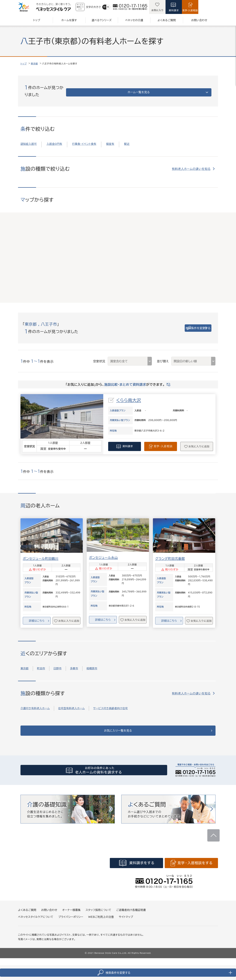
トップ (24, 64)
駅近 (127, 140)
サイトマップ (126, 919)
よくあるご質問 (27, 912)
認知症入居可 (29, 140)
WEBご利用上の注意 (101, 919)
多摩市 (74, 665)
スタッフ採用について (98, 912)
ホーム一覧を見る (184, 89)
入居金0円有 (54, 140)
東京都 (34, 64)
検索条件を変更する (189, 324)
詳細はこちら (37, 617)
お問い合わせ (49, 912)
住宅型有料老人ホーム (72, 705)
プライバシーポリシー (71, 919)
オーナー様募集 (71, 912)
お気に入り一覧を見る (118, 729)
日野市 (58, 665)
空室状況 (99, 357)
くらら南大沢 (129, 396)
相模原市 (92, 665)
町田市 (41, 665)
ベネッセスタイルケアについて (36, 919)
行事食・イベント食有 (84, 140)
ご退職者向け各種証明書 (131, 912)
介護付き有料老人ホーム (35, 705)
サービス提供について (89, 7)
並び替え (163, 357)
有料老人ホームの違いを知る (191, 165)
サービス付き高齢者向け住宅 (110, 705)
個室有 (110, 140)
